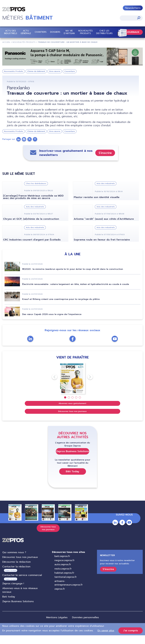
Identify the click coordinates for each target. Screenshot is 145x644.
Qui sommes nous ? (14, 561)
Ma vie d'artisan (69, 32)
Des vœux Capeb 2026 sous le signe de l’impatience (52, 323)
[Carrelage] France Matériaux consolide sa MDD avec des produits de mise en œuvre (33, 206)
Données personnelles (85, 626)
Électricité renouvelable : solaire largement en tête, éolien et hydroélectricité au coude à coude (76, 293)
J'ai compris (131, 639)
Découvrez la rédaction (17, 571)
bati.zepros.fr (62, 565)
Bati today (9, 605)
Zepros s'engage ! (13, 592)
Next (87, 386)
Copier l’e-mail (11, 579)
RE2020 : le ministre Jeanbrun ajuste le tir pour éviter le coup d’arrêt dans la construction (73, 278)
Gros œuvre (55, 71)
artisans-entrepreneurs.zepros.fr (69, 592)
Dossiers (55, 32)
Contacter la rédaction (16, 575)
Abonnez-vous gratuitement (72, 412)
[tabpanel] (73, 387)
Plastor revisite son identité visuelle (97, 206)
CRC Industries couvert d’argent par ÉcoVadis (32, 248)
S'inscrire (105, 162)
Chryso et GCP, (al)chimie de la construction (31, 228)
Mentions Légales (57, 626)
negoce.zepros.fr (64, 569)
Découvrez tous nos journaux (72, 420)
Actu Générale (26, 32)
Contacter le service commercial (22, 584)
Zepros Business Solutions (72, 460)
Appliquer (139, 18)
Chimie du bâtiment (36, 71)
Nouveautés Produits (86, 32)
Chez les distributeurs (104, 32)
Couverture (70, 71)
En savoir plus (106, 639)
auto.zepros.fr (63, 573)
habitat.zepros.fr (64, 582)
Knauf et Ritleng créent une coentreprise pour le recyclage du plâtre (61, 308)
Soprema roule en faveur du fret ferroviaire (102, 248)
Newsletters (133, 8)
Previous (52, 386)
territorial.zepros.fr (66, 586)
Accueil (6, 42)
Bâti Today (72, 480)
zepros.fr (60, 598)
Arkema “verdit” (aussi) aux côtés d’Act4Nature (104, 228)
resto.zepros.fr (63, 577)
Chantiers (41, 32)
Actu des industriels (11, 32)
